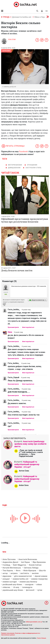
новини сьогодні (10, 582)
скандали (29, 584)
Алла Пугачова (9, 559)
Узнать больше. (42, 638)
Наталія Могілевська (12, 568)
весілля (35, 573)
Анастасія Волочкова (28, 559)
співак (39, 584)
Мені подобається (28, 327)
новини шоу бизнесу (28, 582)
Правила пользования (8, 633)
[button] (42, 11)
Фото (18, 571)
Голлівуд (6, 565)
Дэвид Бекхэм (14, 168)
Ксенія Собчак (35, 565)
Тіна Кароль (8, 571)
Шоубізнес (6, 51)
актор (5, 573)
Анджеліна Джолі (10, 562)
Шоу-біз (42, 571)
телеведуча (27, 587)
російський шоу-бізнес (12, 584)
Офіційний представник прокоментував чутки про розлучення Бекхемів (25, 220)
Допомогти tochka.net (22, 17)
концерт (6, 579)
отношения (32, 165)
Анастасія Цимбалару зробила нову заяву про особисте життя (30, 444)
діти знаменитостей (23, 576)
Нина (10, 332)
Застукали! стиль (33, 168)
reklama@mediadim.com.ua (34, 622)
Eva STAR (12, 39)
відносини (7, 576)
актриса (14, 573)
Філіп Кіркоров (30, 571)
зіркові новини (41, 576)
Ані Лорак (25, 562)
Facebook (23, 152)
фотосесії (30, 590)
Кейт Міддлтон (20, 565)
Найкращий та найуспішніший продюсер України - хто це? (27, 464)
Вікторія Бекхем (15, 165)
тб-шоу (16, 587)
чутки (40, 590)
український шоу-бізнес (13, 590)
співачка (6, 587)
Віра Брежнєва (39, 562)
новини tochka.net (20, 579)
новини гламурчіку (39, 579)
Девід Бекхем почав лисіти (17, 270)
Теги (4, 552)
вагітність (25, 573)
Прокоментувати (13, 327)
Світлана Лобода (31, 568)
